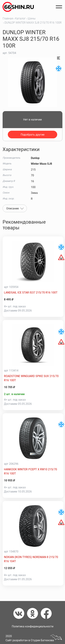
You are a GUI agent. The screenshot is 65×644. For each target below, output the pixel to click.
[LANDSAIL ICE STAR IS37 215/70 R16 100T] (33, 261)
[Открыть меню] (59, 7)
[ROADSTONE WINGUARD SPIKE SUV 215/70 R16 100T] (33, 345)
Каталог (20, 18)
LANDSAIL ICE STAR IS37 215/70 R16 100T (31, 293)
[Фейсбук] (46, 613)
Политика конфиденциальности (33, 626)
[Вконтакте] (20, 613)
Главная (8, 18)
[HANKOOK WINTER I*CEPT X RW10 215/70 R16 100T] (33, 438)
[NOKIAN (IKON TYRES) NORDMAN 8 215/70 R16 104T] (33, 526)
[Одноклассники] (34, 613)
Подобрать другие (32, 135)
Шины (32, 18)
